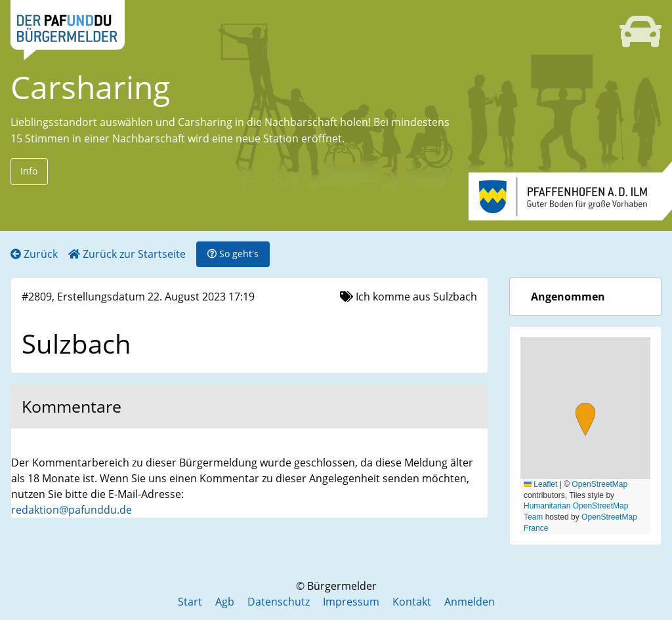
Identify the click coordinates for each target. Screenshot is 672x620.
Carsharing (90, 87)
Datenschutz (279, 602)
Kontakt (412, 602)
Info (29, 171)
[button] (585, 421)
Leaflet (540, 484)
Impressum (351, 602)
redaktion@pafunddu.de (72, 510)
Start (190, 602)
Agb (225, 602)
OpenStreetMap (599, 484)
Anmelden (470, 602)
